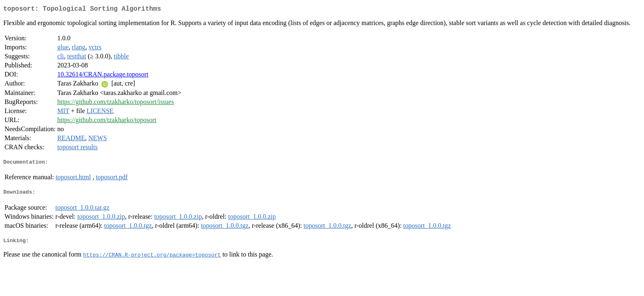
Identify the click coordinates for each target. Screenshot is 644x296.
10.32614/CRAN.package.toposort (103, 76)
